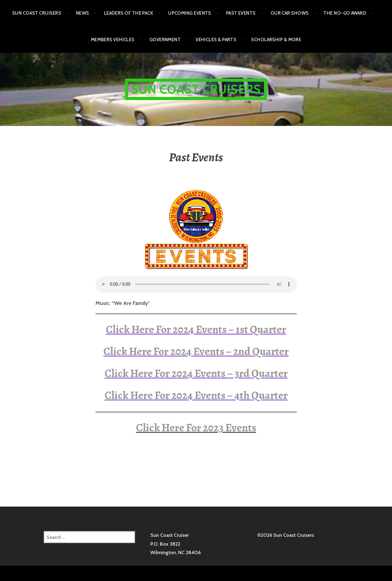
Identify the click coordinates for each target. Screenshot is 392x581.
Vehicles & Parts (216, 40)
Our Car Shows (290, 13)
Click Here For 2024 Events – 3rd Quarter (196, 373)
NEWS (83, 13)
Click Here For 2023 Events (196, 427)
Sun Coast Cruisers (37, 13)
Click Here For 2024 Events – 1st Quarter (196, 329)
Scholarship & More (276, 40)
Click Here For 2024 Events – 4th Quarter (196, 395)
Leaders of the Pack (129, 13)
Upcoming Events (190, 13)
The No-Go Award (345, 13)
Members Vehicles (113, 40)
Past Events (241, 13)
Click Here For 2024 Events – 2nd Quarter (196, 351)
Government (165, 40)
